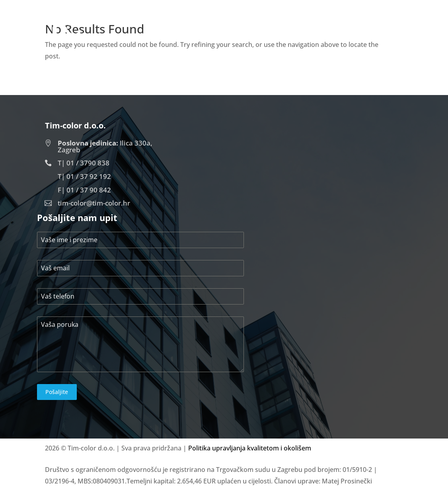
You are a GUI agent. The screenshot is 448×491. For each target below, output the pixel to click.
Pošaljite (57, 392)
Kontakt (385, 29)
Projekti (340, 29)
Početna (255, 29)
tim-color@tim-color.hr (94, 203)
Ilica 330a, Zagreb (105, 146)
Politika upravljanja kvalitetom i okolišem (250, 448)
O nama (298, 29)
